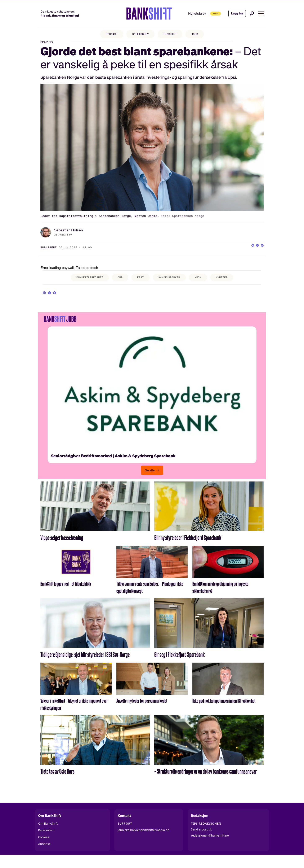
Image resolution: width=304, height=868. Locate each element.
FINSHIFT (172, 35)
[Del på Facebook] (244, 253)
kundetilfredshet (84, 284)
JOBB (199, 35)
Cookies (44, 848)
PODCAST (108, 35)
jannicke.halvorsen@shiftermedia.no (144, 840)
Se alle (150, 481)
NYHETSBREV (139, 35)
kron (203, 284)
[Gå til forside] (138, 14)
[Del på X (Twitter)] (252, 253)
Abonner (208, 13)
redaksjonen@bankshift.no (210, 846)
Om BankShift (48, 834)
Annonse (44, 854)
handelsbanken (171, 284)
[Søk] (252, 13)
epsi (139, 284)
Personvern (46, 841)
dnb (117, 284)
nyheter (229, 284)
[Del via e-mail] (260, 253)
